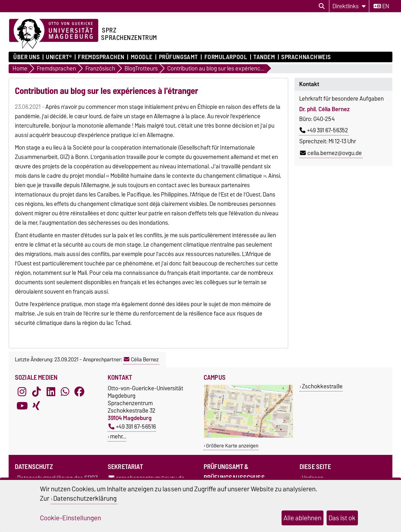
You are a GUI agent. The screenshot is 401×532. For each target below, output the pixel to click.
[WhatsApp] (65, 391)
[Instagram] (22, 391)
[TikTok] (36, 391)
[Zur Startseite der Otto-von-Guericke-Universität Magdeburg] (54, 34)
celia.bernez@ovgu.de (331, 153)
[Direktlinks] (349, 6)
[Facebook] (79, 391)
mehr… (118, 436)
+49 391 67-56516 (132, 427)
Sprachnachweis (306, 57)
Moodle (142, 57)
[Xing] (36, 406)
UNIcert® (59, 57)
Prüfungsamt (179, 57)
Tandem (264, 57)
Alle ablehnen (303, 518)
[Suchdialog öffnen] (322, 6)
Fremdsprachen (101, 57)
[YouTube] (22, 406)
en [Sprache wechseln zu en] (381, 6)
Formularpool (226, 57)
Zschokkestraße (322, 386)
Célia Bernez (141, 359)
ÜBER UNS (26, 57)
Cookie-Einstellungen (70, 518)
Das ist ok (342, 518)
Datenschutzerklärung (85, 498)
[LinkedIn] (51, 391)
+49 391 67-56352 (324, 130)
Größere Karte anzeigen (232, 446)
